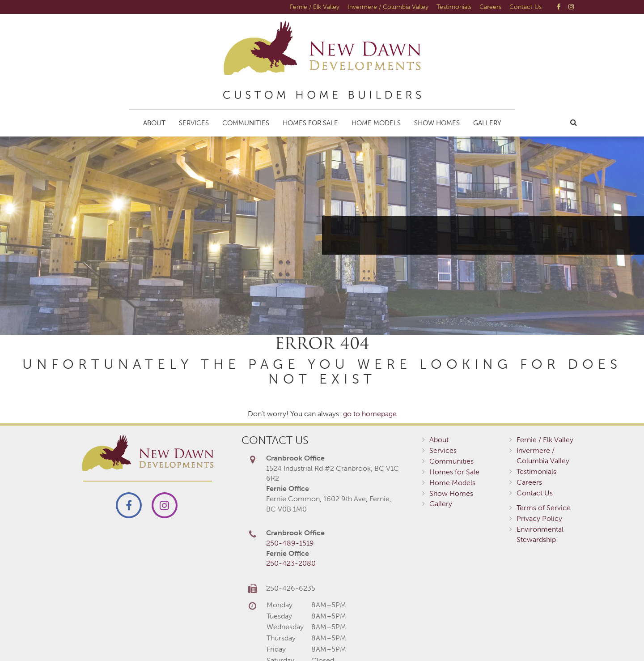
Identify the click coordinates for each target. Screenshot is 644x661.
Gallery (487, 123)
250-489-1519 (290, 543)
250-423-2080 (291, 563)
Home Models (376, 123)
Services (194, 123)
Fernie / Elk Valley (315, 7)
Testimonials (454, 7)
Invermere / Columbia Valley (388, 7)
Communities (246, 123)
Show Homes (437, 123)
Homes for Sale (310, 123)
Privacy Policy (539, 518)
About (154, 123)
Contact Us (525, 7)
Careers (490, 7)
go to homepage (370, 414)
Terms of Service (544, 508)
